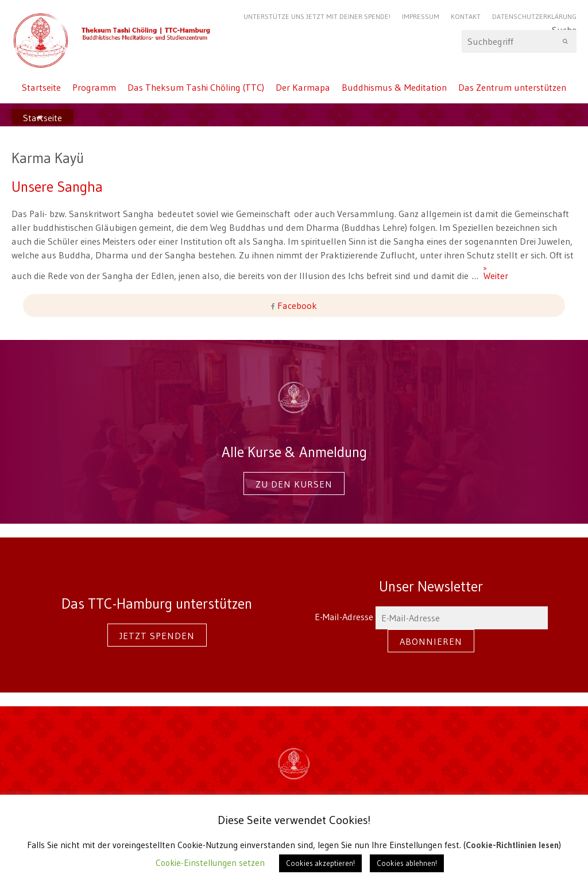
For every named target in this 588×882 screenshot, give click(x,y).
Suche (519, 41)
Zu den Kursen (294, 484)
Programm (94, 87)
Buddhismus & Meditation (394, 87)
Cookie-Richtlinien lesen (512, 845)
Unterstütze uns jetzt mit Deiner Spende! (317, 16)
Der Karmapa (303, 87)
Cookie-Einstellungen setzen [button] (210, 863)
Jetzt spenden (157, 636)
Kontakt (466, 16)
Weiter (488, 270)
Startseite (41, 87)
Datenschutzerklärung (534, 16)
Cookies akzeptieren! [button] (320, 863)
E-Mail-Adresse (431, 617)
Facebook (296, 305)
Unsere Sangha (57, 187)
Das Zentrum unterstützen (512, 87)
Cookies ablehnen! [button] (407, 863)
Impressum (421, 16)
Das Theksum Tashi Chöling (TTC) (196, 87)
